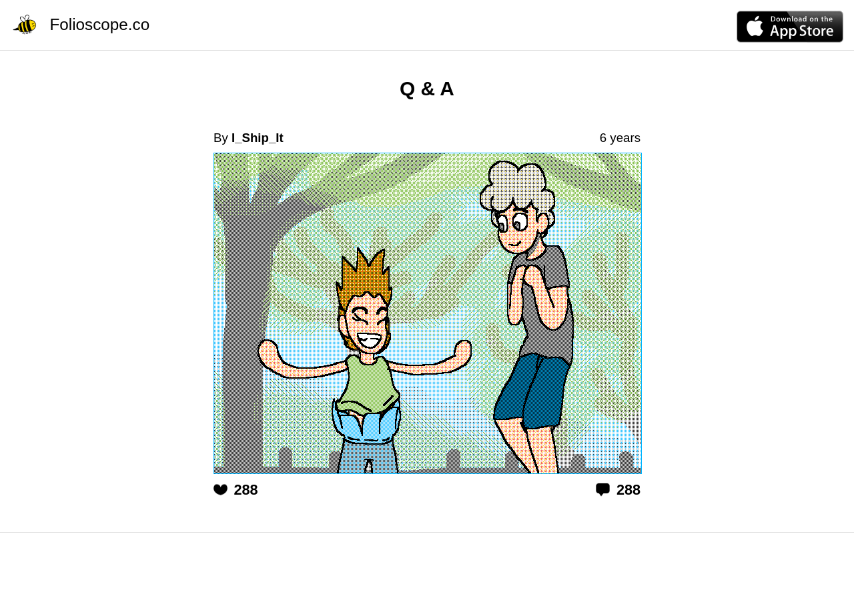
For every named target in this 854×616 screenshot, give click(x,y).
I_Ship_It (258, 138)
